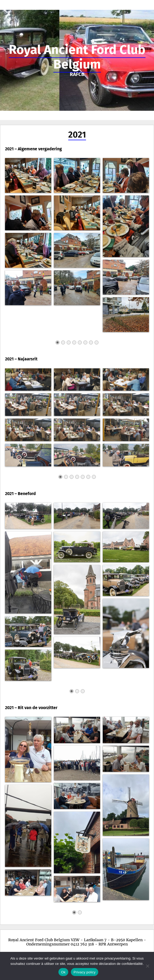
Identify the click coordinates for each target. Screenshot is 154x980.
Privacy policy (85, 972)
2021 (77, 135)
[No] (147, 966)
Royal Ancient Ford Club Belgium (77, 57)
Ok (63, 972)
